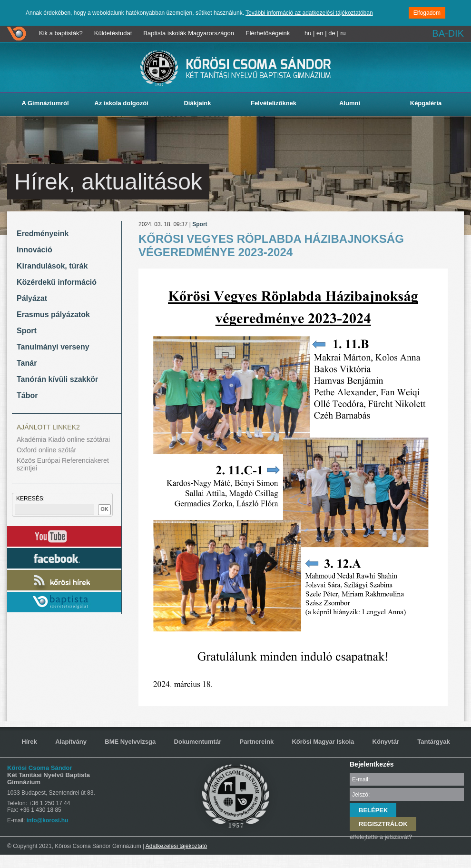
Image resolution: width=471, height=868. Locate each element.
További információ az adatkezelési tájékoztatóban (309, 13)
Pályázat (32, 298)
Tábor (27, 395)
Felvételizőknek (274, 103)
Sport (27, 331)
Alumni (350, 103)
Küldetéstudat (113, 33)
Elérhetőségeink (268, 33)
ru (343, 33)
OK (104, 509)
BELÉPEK (373, 810)
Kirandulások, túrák (52, 266)
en (320, 33)
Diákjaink (197, 103)
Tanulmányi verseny (53, 347)
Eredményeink (43, 234)
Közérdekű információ (57, 282)
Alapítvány (71, 742)
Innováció (34, 250)
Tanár (27, 363)
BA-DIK (448, 33)
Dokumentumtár (198, 742)
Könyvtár (386, 742)
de (332, 33)
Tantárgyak (433, 742)
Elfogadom (427, 13)
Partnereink (257, 742)
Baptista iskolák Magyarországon (189, 33)
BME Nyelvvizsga (130, 742)
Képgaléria (426, 103)
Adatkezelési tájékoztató (176, 846)
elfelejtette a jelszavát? (381, 837)
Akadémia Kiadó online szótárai (63, 439)
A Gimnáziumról (45, 103)
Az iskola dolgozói (121, 103)
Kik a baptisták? (61, 33)
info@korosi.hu (48, 820)
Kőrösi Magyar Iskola (323, 742)
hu (308, 33)
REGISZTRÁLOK (383, 824)
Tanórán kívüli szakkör (57, 379)
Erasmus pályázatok (53, 314)
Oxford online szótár (46, 450)
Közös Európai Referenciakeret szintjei (63, 464)
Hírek (29, 742)
